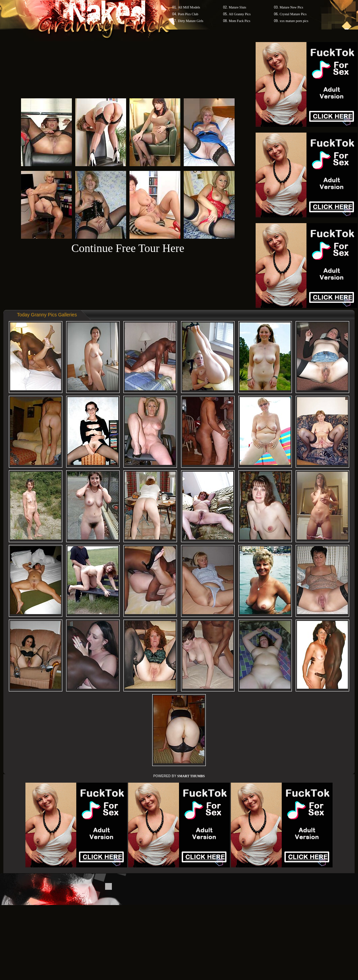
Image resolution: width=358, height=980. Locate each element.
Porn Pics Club (188, 14)
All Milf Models (189, 7)
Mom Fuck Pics (240, 21)
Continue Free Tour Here (128, 248)
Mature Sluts (237, 7)
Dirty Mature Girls (191, 21)
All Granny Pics (240, 14)
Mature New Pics (291, 7)
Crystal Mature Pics (293, 14)
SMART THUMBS (191, 776)
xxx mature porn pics (294, 21)
